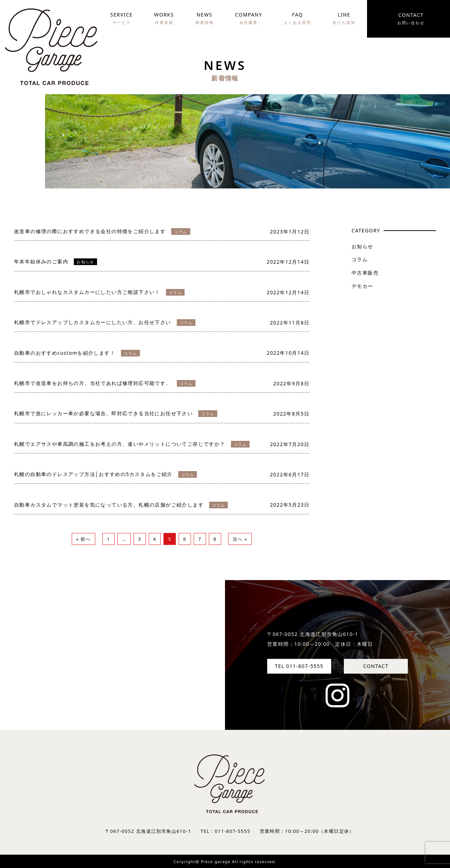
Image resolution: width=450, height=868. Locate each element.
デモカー (362, 286)
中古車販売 (365, 273)
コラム (360, 259)
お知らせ (362, 246)
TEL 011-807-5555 (299, 666)
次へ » (240, 539)
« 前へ (84, 539)
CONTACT (376, 666)
